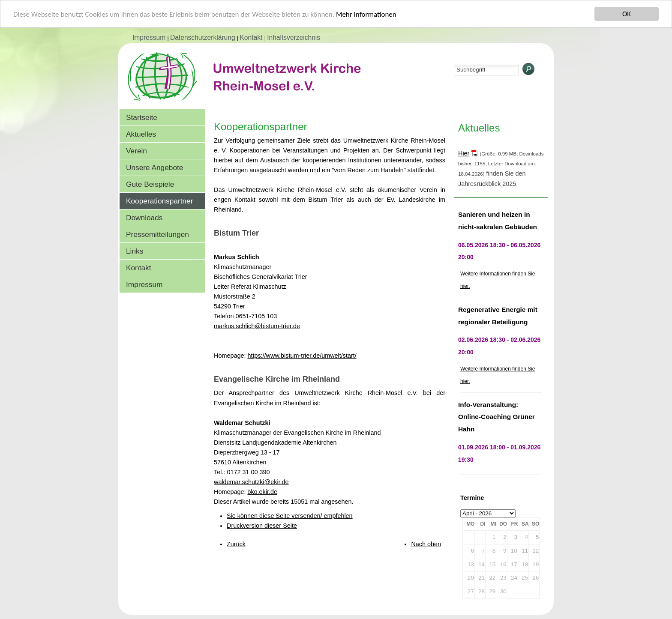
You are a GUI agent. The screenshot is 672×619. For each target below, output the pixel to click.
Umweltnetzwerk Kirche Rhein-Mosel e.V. (261, 85)
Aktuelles (141, 134)
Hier (464, 153)
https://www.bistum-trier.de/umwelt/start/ (302, 356)
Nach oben (426, 544)
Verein (136, 151)
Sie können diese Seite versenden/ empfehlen (290, 516)
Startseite (142, 117)
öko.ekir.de (262, 492)
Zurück (236, 544)
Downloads (144, 218)
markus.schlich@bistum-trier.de (257, 326)
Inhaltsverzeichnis (294, 37)
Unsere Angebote (154, 167)
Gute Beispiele (150, 184)
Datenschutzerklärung (204, 37)
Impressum (150, 37)
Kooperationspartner (159, 201)
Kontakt (252, 37)
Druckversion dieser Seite (262, 526)
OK (627, 14)
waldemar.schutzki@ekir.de (251, 482)
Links (135, 251)
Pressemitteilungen (157, 234)
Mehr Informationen (366, 14)
